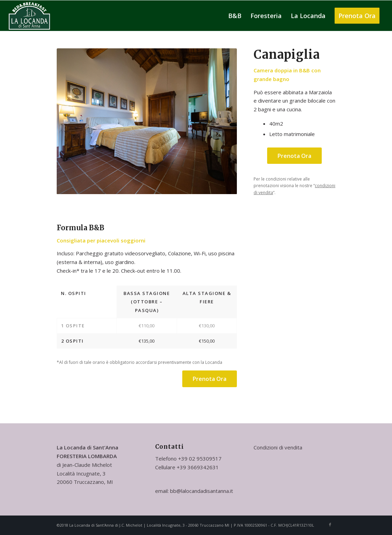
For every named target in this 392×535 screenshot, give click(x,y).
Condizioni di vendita (278, 447)
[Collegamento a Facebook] (330, 525)
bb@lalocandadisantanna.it (202, 491)
